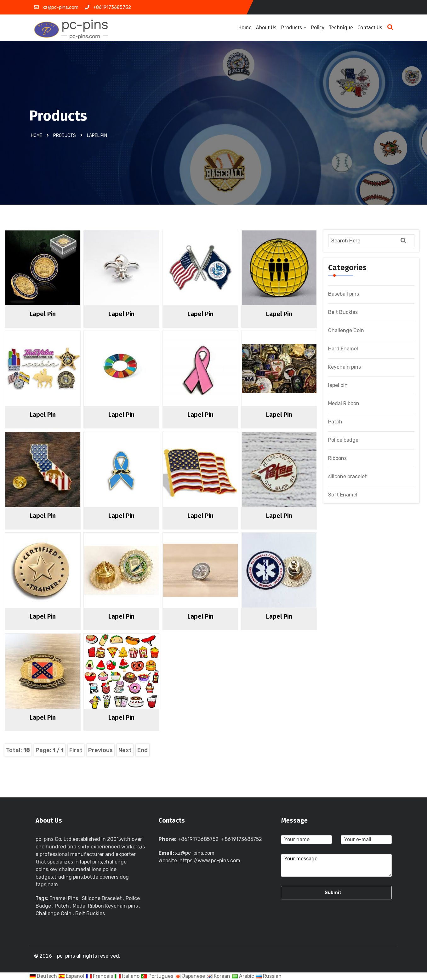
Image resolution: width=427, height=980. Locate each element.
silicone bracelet (347, 476)
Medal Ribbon (344, 403)
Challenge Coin (346, 330)
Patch (335, 422)
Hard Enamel (343, 349)
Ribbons (337, 458)
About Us (266, 28)
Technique (341, 28)
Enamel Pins (64, 898)
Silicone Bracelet (102, 898)
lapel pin (97, 135)
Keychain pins (344, 367)
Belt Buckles (343, 312)
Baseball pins (344, 294)
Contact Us (370, 28)
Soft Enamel (343, 495)
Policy (318, 28)
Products (294, 28)
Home (245, 28)
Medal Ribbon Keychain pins (106, 906)
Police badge (343, 440)
